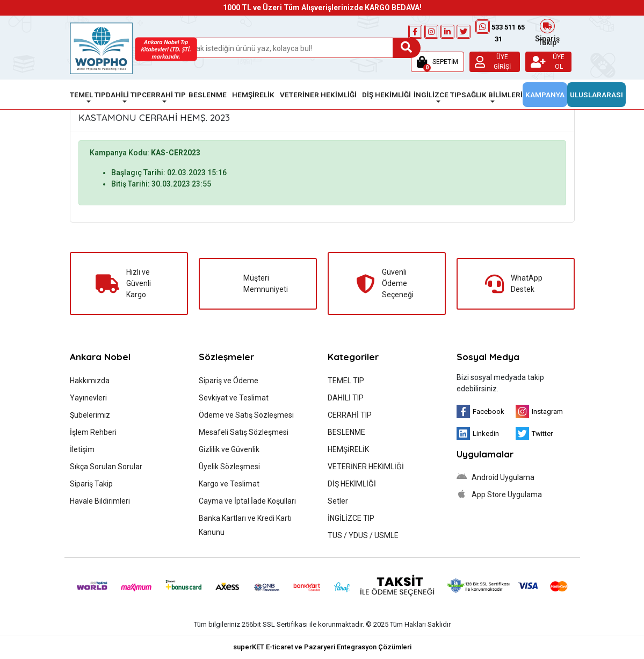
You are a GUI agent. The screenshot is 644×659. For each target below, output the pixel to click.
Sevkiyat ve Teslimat (234, 398)
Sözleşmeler (226, 357)
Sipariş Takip (547, 32)
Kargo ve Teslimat (229, 484)
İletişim (82, 449)
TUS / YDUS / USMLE (363, 535)
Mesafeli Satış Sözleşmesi (244, 432)
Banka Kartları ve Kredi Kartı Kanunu (245, 525)
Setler (338, 501)
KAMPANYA (545, 95)
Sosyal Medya (488, 357)
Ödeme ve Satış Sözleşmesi (246, 415)
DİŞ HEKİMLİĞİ (352, 484)
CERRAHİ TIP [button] (164, 95)
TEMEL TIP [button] (88, 95)
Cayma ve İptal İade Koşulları (247, 501)
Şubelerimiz (90, 415)
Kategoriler (353, 357)
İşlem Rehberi (93, 432)
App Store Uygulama (499, 494)
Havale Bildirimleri (100, 501)
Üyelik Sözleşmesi (229, 467)
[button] (437, 62)
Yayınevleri (88, 398)
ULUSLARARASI (596, 95)
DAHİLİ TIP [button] (124, 95)
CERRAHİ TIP (350, 415)
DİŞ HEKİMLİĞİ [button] (386, 95)
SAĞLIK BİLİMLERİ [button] (492, 95)
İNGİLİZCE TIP (351, 518)
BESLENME (346, 432)
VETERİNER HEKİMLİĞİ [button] (318, 95)
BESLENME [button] (208, 95)
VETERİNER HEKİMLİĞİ (366, 467)
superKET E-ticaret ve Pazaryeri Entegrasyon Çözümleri (322, 647)
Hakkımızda (90, 381)
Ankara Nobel (100, 357)
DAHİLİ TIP (346, 398)
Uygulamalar (485, 454)
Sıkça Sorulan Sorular (106, 467)
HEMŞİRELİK (348, 449)
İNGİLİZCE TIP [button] (437, 95)
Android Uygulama (495, 477)
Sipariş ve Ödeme (229, 381)
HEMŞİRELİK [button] (253, 95)
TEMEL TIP (346, 381)
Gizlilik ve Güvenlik (229, 449)
